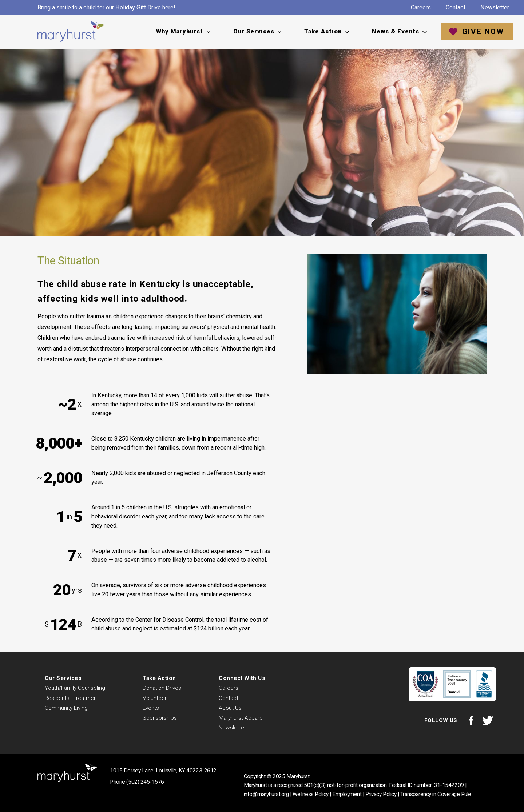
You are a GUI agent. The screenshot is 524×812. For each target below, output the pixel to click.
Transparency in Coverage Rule (436, 794)
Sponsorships (160, 718)
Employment (347, 794)
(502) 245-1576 (145, 782)
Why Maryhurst (180, 31)
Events (151, 708)
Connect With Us (242, 678)
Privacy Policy (381, 794)
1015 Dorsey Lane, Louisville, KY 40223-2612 (163, 771)
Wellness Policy (311, 794)
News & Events (396, 31)
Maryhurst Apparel (241, 718)
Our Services (254, 31)
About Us (230, 708)
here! (169, 7)
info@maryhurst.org (266, 794)
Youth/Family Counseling (75, 688)
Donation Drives (162, 688)
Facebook (471, 721)
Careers (421, 7)
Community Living (66, 708)
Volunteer (155, 698)
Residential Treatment (72, 698)
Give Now (483, 32)
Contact (456, 7)
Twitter (488, 721)
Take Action (323, 31)
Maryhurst (70, 32)
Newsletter (495, 7)
